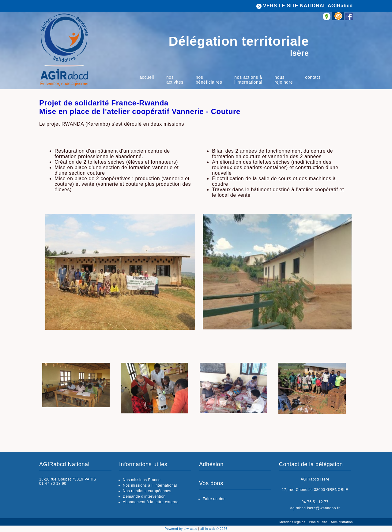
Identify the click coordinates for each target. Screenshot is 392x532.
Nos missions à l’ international (150, 485)
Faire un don (214, 499)
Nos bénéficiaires (209, 80)
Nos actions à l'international (248, 80)
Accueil (147, 77)
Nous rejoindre (284, 80)
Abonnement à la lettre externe (151, 502)
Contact (313, 77)
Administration (342, 522)
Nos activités (175, 80)
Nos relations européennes (147, 491)
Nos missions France (142, 480)
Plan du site (319, 522)
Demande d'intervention (144, 496)
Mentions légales (293, 522)
